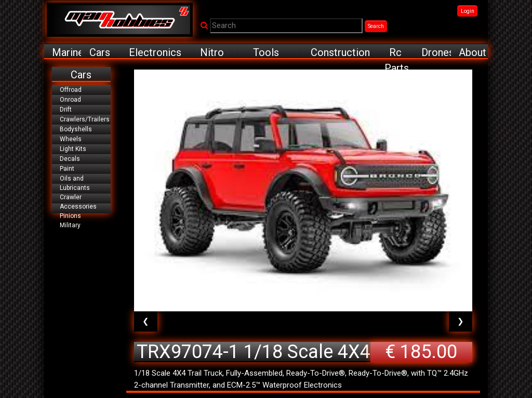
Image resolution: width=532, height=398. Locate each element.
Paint (67, 169)
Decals (70, 159)
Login (468, 11)
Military (70, 225)
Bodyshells (76, 129)
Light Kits (73, 149)
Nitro (212, 52)
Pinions (70, 216)
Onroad (70, 100)
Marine (66, 52)
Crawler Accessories (78, 202)
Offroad (71, 90)
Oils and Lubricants (75, 183)
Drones (436, 52)
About (473, 52)
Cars (100, 52)
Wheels (71, 139)
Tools (266, 52)
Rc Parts (397, 53)
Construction (340, 52)
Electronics (155, 52)
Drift (66, 109)
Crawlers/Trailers (85, 119)
